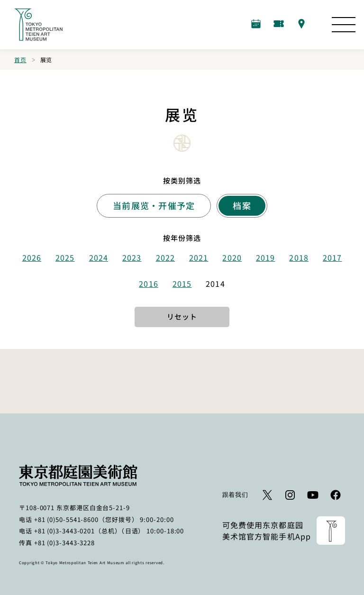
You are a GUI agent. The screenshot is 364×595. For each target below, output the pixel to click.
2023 (132, 257)
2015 (182, 284)
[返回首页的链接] (38, 25)
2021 (199, 257)
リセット (182, 316)
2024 (99, 257)
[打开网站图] (344, 25)
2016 (148, 284)
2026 (32, 257)
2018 (299, 257)
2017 (332, 257)
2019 (265, 257)
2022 (165, 257)
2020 (232, 257)
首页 (20, 59)
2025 (65, 257)
